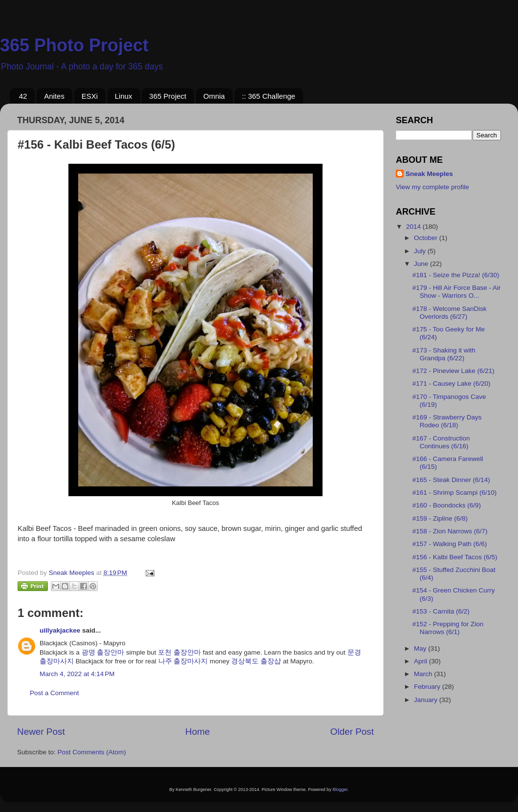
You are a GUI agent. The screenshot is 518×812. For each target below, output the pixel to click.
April (421, 661)
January (427, 700)
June (422, 264)
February (428, 687)
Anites (54, 96)
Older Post (352, 732)
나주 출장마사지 (183, 661)
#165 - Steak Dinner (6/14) (451, 480)
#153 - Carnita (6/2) (441, 611)
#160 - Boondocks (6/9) (447, 505)
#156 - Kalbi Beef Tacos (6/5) (455, 557)
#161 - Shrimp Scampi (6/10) (455, 493)
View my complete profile (432, 187)
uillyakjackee (60, 630)
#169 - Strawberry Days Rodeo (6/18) (447, 421)
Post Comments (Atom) (92, 752)
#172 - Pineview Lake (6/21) (453, 371)
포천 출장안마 (179, 652)
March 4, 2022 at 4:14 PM (77, 674)
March (424, 674)
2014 (414, 227)
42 (23, 96)
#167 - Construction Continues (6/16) (441, 442)
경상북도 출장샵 (256, 661)
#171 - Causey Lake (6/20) (452, 384)
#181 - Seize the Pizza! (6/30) (456, 275)
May (421, 648)
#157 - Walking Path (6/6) (450, 544)
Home (197, 732)
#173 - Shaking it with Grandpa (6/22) (444, 354)
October (427, 238)
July (421, 251)
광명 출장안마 (103, 652)
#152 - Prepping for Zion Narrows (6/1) (448, 628)
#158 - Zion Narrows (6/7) (450, 531)
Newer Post (41, 732)
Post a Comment (54, 693)
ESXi (90, 96)
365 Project (168, 96)
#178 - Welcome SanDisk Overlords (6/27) (450, 313)
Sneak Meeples (429, 174)
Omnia (214, 96)
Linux (124, 96)
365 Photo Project (74, 45)
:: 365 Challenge (269, 96)
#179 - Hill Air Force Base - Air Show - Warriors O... (457, 292)
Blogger (340, 790)
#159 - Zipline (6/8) (440, 518)
